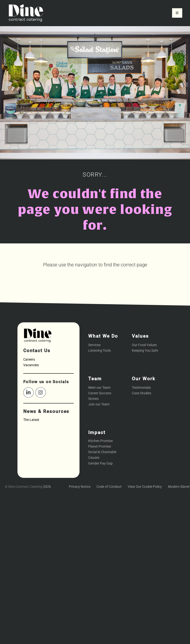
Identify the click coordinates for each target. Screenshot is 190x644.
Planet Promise (100, 446)
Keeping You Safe (145, 351)
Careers (29, 360)
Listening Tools (99, 351)
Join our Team (99, 404)
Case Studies (142, 393)
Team (95, 379)
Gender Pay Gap (100, 463)
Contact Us (37, 351)
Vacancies (31, 365)
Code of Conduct (109, 487)
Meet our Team (99, 388)
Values (140, 336)
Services (94, 345)
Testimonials (141, 388)
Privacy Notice (80, 487)
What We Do (103, 336)
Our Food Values (144, 345)
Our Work (143, 379)
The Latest (31, 420)
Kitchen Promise (100, 441)
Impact (97, 432)
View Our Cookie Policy (145, 487)
